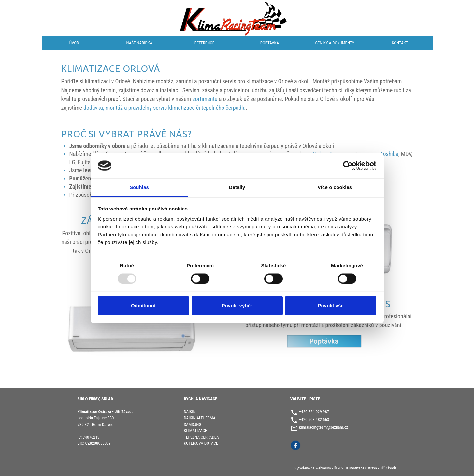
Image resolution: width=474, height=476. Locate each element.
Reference (204, 43)
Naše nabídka (139, 43)
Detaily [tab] (237, 188)
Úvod (74, 43)
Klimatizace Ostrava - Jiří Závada (372, 468)
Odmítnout (143, 306)
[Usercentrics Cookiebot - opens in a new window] (348, 166)
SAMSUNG (193, 424)
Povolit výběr (237, 306)
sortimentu (205, 99)
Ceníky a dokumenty (335, 43)
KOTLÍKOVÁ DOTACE (201, 443)
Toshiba (389, 154)
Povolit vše (330, 306)
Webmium (323, 468)
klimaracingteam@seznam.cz (324, 427)
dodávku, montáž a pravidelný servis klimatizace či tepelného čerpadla (165, 108)
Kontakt (400, 43)
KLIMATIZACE (195, 431)
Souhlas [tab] (139, 188)
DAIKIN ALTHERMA (200, 418)
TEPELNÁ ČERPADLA (201, 437)
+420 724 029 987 (314, 412)
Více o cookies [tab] (335, 188)
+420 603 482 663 (314, 419)
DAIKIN (190, 412)
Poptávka (270, 43)
